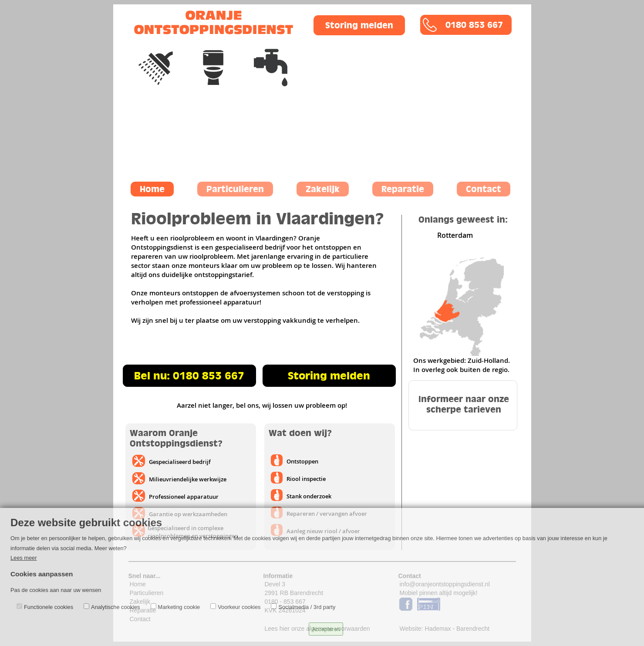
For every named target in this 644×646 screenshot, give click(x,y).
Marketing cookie (179, 607)
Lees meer (24, 558)
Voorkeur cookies (239, 607)
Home (152, 189)
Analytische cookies (115, 607)
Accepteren (326, 629)
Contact (484, 189)
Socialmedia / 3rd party (307, 607)
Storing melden (359, 25)
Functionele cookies (49, 607)
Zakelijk (323, 189)
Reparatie (403, 189)
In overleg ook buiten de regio (460, 370)
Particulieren (235, 189)
